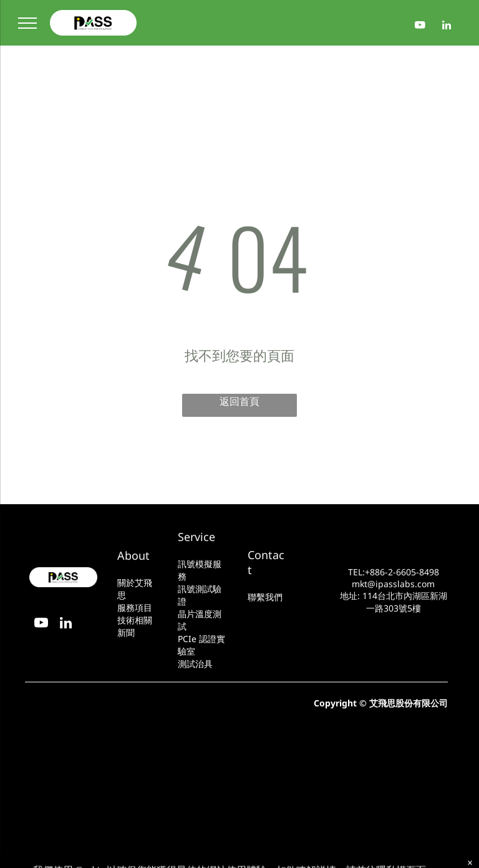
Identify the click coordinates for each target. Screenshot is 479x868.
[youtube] (420, 27)
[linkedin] (447, 27)
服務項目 (135, 607)
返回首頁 (239, 401)
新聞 (126, 632)
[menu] (27, 23)
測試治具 (195, 664)
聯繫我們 (265, 597)
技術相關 (135, 620)
